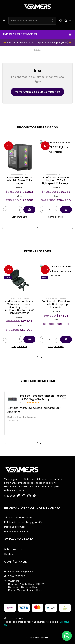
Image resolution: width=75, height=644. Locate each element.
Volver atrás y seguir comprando (38, 92)
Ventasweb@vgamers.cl (20, 571)
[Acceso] (60, 21)
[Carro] (68, 21)
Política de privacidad (17, 532)
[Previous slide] (4, 228)
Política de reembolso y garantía (23, 522)
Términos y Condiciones (18, 517)
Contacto (10, 554)
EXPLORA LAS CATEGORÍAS (38, 34)
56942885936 (15, 576)
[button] (37, 638)
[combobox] (32, 21)
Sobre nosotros (13, 549)
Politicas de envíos (15, 527)
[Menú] (4, 21)
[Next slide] (71, 228)
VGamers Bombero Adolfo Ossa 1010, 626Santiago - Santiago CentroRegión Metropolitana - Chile (25, 585)
